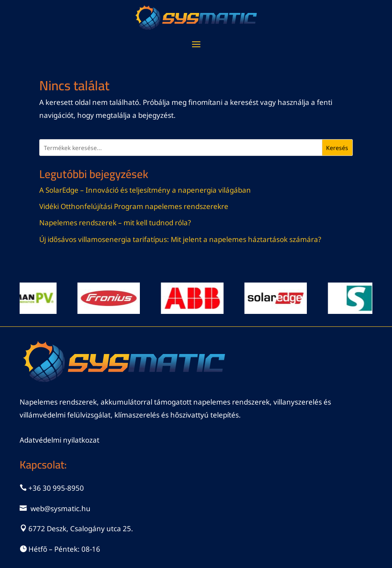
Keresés (337, 148)
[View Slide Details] (114, 298)
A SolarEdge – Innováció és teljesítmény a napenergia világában (145, 190)
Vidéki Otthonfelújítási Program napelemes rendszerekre (134, 206)
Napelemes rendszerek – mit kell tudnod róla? (115, 223)
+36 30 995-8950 (56, 488)
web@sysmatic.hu (61, 508)
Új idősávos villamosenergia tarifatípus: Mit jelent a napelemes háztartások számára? (180, 239)
